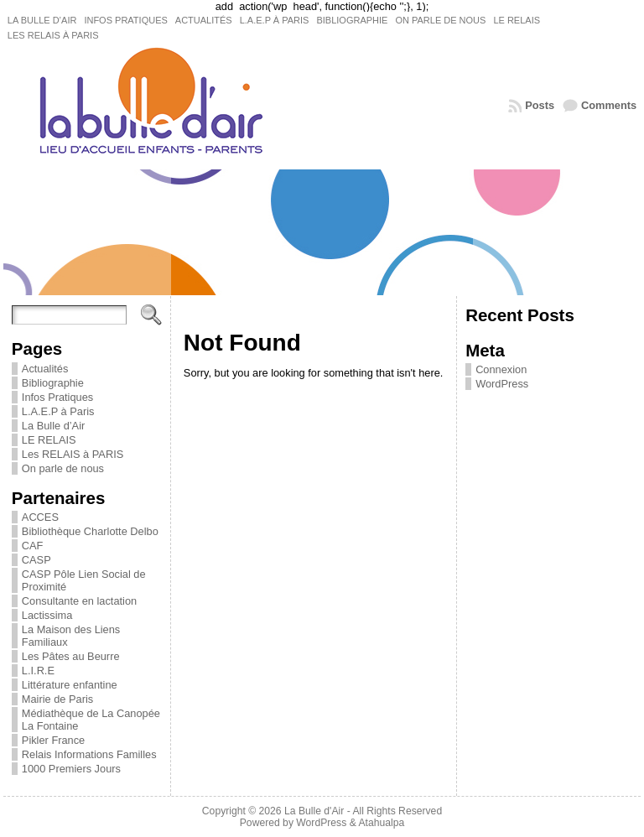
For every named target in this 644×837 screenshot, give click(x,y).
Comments (609, 105)
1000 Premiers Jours (71, 769)
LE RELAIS (49, 440)
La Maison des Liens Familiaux (71, 636)
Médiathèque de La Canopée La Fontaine (91, 720)
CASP (36, 560)
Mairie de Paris (57, 699)
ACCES (40, 517)
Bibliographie (53, 383)
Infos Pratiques (57, 397)
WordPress (502, 384)
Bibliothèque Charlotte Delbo (90, 531)
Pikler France (53, 740)
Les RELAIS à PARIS (73, 454)
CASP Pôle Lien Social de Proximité (84, 580)
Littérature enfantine (70, 685)
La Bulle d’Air (53, 426)
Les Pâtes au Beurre (71, 656)
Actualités (45, 369)
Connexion (501, 369)
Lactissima (47, 615)
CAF (33, 546)
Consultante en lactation (79, 601)
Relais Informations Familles (89, 754)
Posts (540, 105)
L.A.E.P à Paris (58, 411)
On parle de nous (63, 468)
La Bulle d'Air (314, 811)
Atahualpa (381, 823)
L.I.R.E (38, 671)
